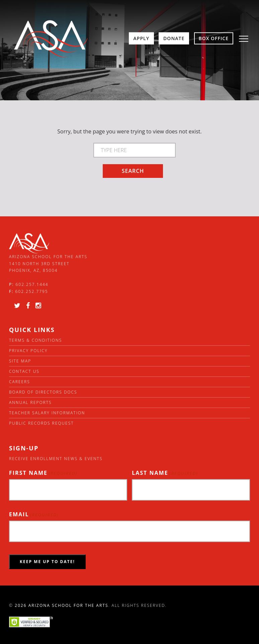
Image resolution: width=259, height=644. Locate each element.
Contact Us (24, 371)
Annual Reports (30, 402)
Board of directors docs (43, 392)
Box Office (214, 38)
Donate (174, 38)
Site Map (20, 361)
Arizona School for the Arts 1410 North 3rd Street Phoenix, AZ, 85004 (48, 263)
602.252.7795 (31, 291)
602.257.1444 (32, 284)
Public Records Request (41, 423)
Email (34, 514)
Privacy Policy (28, 351)
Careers (20, 382)
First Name (43, 473)
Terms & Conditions (35, 340)
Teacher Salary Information (47, 413)
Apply (141, 38)
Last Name (165, 473)
